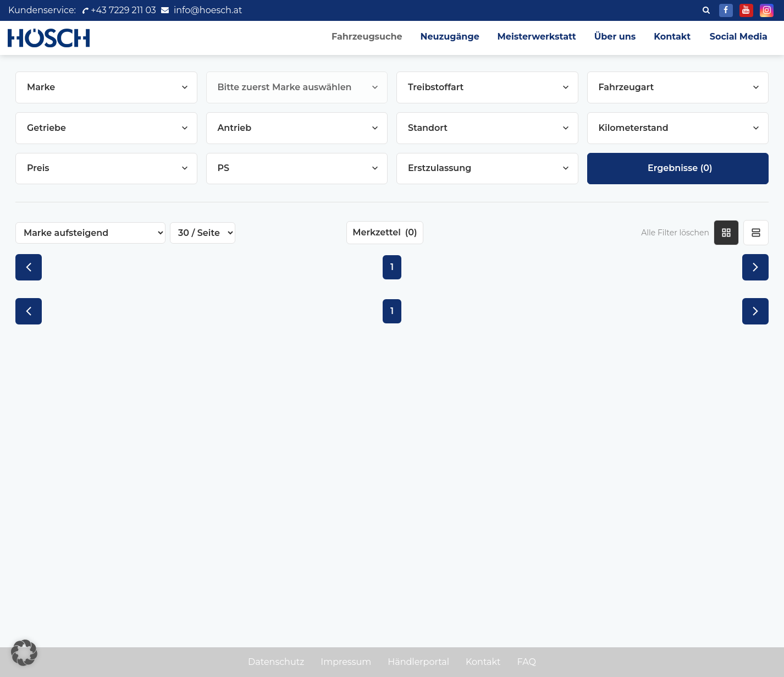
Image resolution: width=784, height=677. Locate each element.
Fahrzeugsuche (359, 37)
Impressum (346, 662)
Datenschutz (276, 662)
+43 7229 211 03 (118, 10)
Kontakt (672, 37)
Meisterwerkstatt (532, 37)
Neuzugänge (443, 37)
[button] (24, 653)
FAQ (527, 662)
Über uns (612, 37)
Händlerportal (418, 662)
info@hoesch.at (208, 10)
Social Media (739, 37)
